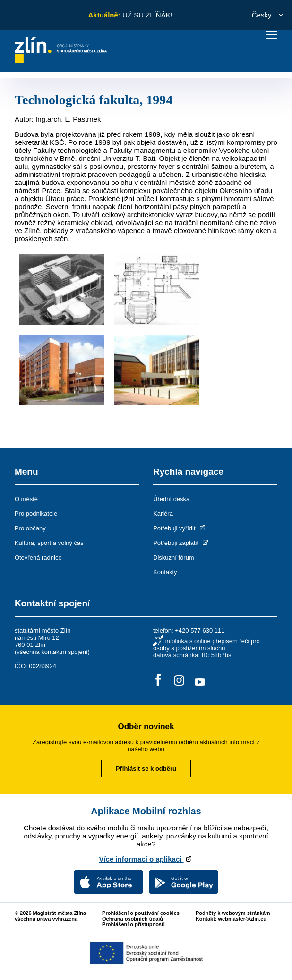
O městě (26, 499)
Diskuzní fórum (174, 557)
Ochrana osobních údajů (133, 919)
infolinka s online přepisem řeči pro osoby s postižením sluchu (206, 645)
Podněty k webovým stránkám (233, 913)
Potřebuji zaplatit (181, 543)
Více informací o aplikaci (146, 859)
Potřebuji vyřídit (180, 528)
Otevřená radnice (38, 557)
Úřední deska (171, 499)
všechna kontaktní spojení (52, 652)
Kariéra (163, 514)
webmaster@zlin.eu (242, 919)
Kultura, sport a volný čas (49, 543)
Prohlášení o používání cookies (141, 913)
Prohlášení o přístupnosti (133, 924)
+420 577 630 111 (200, 631)
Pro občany (30, 528)
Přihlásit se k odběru (146, 768)
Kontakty (165, 572)
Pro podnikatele (36, 514)
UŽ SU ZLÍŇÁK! (147, 15)
